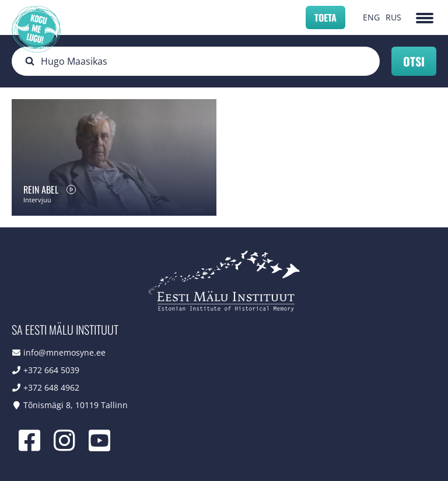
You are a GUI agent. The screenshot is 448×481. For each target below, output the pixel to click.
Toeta (325, 17)
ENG (371, 17)
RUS (393, 17)
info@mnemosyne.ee (64, 352)
